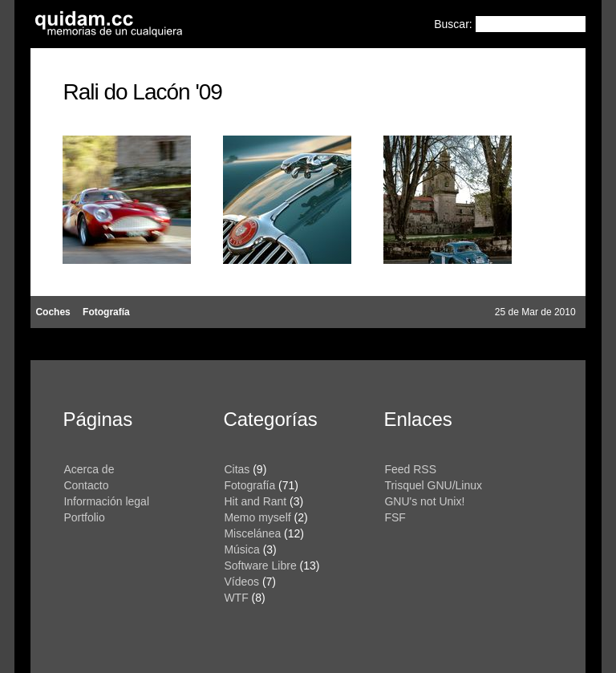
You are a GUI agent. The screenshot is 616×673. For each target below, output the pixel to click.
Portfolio (84, 517)
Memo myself (257, 517)
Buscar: (454, 24)
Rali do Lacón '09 (142, 92)
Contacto (86, 485)
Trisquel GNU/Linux (433, 485)
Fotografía (106, 312)
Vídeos (241, 582)
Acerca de (89, 469)
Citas (237, 469)
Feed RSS (410, 469)
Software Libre (260, 566)
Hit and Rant (255, 501)
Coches (53, 312)
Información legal (106, 501)
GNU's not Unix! (424, 501)
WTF (236, 598)
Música (241, 549)
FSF (395, 517)
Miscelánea (252, 533)
